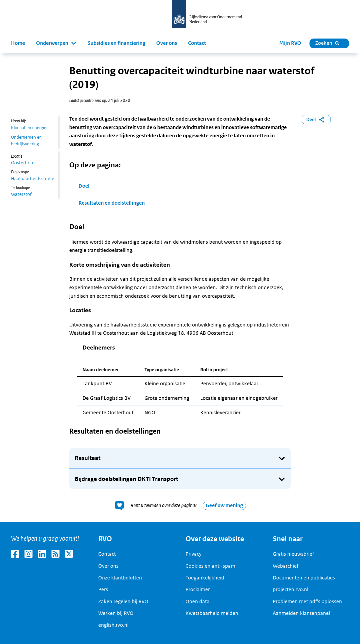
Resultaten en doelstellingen (112, 203)
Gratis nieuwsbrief (293, 554)
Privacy (193, 554)
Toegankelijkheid (205, 578)
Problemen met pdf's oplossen (307, 601)
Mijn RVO (290, 43)
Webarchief (286, 566)
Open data (197, 601)
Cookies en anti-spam (210, 566)
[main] (180, 288)
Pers (103, 589)
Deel (316, 120)
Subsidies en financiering (116, 43)
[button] (56, 43)
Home (18, 43)
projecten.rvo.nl (290, 589)
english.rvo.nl (113, 625)
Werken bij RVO (116, 613)
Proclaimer (198, 589)
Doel (84, 186)
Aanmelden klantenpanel (301, 613)
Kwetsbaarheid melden (212, 613)
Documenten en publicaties (304, 578)
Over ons (167, 43)
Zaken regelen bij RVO (123, 601)
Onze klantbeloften (120, 578)
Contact (197, 43)
